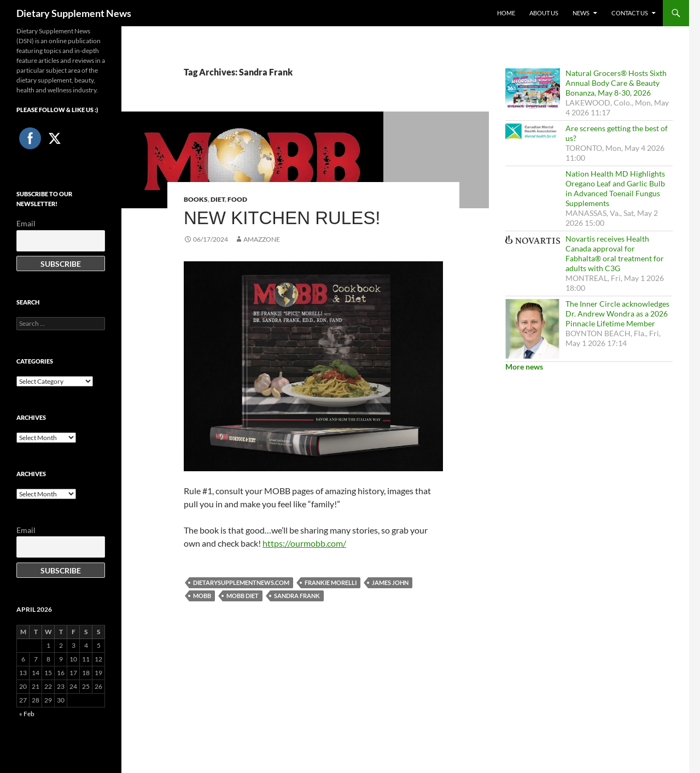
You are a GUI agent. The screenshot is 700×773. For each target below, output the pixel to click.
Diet (218, 199)
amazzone (262, 239)
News (581, 13)
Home (506, 13)
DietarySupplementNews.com (241, 582)
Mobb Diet (243, 596)
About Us (544, 13)
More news (524, 367)
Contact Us (630, 13)
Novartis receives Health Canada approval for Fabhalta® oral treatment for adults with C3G (615, 253)
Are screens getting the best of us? (617, 133)
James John (390, 582)
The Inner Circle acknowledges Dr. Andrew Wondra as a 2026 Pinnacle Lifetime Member (617, 314)
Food (237, 199)
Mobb (202, 596)
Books (196, 199)
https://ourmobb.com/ (304, 543)
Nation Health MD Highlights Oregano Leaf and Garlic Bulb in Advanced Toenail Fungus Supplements (615, 188)
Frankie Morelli (331, 582)
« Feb (27, 714)
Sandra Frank (297, 596)
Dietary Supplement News (74, 13)
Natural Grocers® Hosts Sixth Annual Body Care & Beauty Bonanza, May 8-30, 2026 (616, 83)
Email (26, 223)
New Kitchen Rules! (282, 218)
